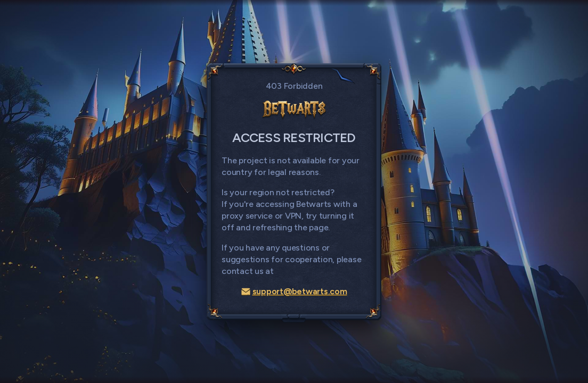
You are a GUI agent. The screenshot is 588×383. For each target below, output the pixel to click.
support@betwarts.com (294, 291)
